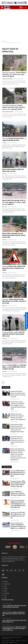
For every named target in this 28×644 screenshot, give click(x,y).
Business (5, 582)
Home (4, 41)
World (4, 595)
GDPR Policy (11, 642)
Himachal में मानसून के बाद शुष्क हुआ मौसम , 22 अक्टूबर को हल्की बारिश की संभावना (14, 139)
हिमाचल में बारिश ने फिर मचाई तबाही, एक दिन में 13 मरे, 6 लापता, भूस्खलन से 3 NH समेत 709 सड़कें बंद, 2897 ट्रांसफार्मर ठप (14, 202)
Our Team (24, 641)
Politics (4, 591)
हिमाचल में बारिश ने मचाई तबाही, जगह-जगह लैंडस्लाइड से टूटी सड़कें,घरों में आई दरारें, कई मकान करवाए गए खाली (14, 235)
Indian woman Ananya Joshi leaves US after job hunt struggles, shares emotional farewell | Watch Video (18, 405)
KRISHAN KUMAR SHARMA (8, 79)
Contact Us (13, 641)
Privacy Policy (5, 642)
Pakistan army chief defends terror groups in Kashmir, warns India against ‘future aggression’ (18, 417)
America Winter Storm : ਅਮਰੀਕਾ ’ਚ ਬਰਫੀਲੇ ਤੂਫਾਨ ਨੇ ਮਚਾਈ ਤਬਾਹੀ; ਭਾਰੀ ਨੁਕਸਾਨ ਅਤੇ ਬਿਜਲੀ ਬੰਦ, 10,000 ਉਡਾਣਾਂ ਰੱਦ (18, 526)
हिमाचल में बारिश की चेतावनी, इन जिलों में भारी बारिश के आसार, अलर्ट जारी (13, 170)
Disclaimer (18, 641)
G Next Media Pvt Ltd (6, 639)
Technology (5, 593)
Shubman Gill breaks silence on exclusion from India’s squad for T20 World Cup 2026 (18, 394)
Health (4, 586)
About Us (8, 641)
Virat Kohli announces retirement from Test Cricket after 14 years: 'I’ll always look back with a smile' (17, 440)
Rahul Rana (5, 143)
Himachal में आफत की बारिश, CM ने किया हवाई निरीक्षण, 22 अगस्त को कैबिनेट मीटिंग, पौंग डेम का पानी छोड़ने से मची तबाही (14, 367)
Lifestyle (5, 589)
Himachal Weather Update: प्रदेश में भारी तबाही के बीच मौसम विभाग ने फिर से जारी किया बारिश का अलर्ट (13, 334)
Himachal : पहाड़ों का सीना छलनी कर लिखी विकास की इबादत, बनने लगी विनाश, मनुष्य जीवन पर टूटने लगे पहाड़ (14, 301)
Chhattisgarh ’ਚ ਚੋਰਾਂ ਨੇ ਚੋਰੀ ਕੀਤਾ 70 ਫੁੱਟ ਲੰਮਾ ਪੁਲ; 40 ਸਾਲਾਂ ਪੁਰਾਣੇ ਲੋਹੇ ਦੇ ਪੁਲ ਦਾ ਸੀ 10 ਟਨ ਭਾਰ (18, 515)
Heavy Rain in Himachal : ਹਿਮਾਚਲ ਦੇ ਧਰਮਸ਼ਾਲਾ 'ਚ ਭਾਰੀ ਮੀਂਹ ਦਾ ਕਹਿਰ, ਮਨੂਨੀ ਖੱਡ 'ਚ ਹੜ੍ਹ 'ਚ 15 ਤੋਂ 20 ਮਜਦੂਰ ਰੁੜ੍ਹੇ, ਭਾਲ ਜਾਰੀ (14, 107)
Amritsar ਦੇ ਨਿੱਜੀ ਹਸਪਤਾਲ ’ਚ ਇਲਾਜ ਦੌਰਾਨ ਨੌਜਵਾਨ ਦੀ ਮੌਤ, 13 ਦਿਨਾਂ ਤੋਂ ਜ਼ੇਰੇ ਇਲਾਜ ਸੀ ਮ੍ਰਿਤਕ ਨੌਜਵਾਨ (18, 473)
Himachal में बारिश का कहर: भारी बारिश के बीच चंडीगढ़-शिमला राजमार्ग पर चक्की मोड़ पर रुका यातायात (14, 268)
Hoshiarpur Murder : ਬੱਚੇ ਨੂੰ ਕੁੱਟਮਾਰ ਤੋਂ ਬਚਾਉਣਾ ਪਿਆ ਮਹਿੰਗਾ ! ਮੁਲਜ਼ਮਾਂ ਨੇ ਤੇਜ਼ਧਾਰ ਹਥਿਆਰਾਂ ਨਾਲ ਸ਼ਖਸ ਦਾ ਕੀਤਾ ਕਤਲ (18, 484)
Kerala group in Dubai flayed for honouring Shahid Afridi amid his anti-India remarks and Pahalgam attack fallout (18, 428)
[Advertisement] (14, 24)
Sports (4, 598)
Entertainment (6, 584)
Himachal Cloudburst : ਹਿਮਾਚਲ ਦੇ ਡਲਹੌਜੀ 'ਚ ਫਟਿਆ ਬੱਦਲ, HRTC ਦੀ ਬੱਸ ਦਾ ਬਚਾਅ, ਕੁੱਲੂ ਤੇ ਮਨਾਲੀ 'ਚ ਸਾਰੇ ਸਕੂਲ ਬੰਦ (14, 74)
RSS (16, 642)
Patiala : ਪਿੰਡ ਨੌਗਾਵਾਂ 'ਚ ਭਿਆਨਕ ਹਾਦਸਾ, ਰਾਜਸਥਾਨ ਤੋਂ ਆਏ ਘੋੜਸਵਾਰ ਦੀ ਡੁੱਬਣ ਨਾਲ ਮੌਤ (18, 493)
